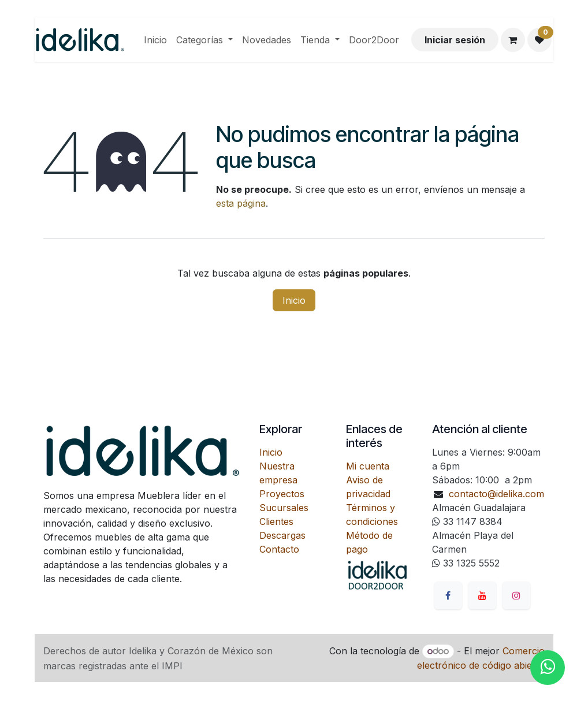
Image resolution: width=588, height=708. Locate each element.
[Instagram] (516, 595)
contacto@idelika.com (496, 494)
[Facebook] (448, 595)
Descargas (282, 535)
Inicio (294, 300)
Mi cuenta (368, 466)
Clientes (276, 521)
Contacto (279, 549)
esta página (241, 203)
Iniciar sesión (455, 40)
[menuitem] (155, 40)
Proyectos (282, 494)
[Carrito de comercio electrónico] (513, 40)
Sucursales (284, 508)
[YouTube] (482, 595)
